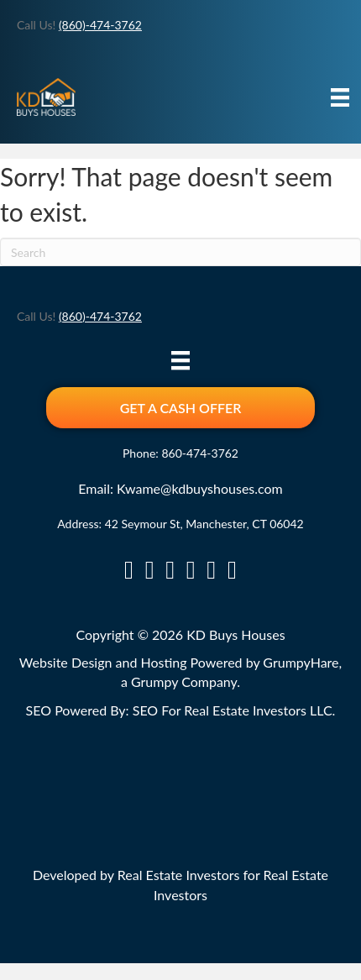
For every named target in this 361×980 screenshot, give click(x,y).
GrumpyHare (301, 662)
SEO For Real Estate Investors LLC (233, 710)
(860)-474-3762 (100, 25)
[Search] (180, 252)
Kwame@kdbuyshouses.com (200, 488)
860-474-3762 (200, 453)
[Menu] (340, 97)
